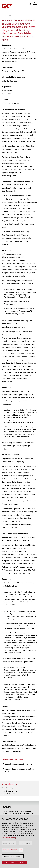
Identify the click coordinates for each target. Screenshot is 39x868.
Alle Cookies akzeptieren (14, 863)
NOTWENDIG (10, 843)
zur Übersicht (7, 16)
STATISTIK (26, 843)
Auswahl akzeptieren (13, 856)
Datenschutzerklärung (9, 838)
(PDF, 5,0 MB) (19, 764)
